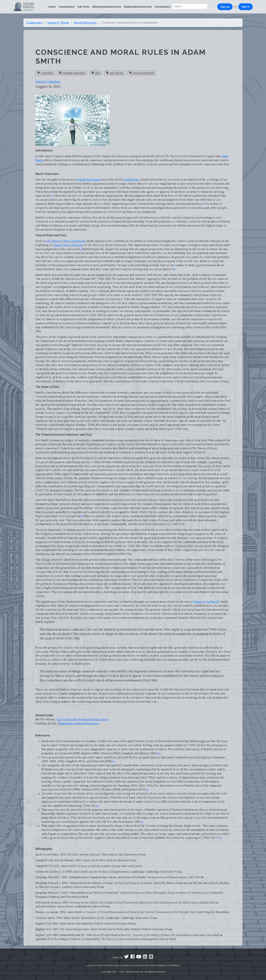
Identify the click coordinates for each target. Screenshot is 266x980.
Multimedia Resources (138, 7)
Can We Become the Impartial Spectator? (83, 719)
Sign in (245, 7)
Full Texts (83, 7)
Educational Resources (107, 7)
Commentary (66, 7)
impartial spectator (72, 73)
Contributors (163, 7)
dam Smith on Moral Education (79, 723)
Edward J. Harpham (48, 82)
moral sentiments (142, 73)
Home (52, 7)
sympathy (45, 73)
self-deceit (115, 73)
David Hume (131, 180)
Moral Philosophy (86, 23)
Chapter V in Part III (206, 602)
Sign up (225, 7)
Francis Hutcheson (89, 180)
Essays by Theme (58, 23)
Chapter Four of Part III (68, 245)
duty (96, 73)
